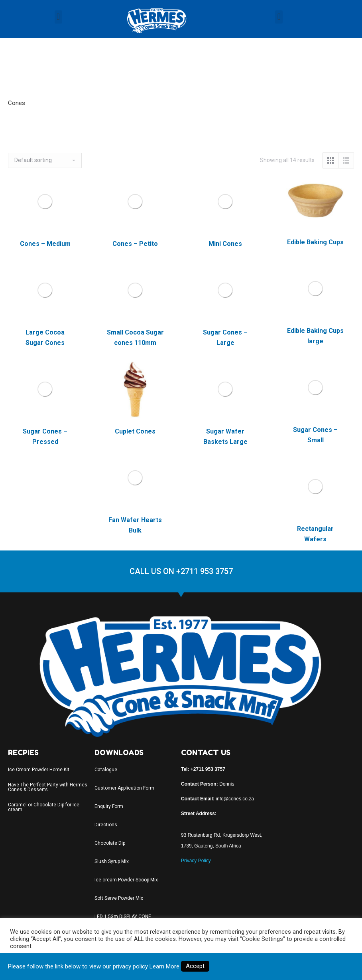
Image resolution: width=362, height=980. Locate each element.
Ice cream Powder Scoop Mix (126, 880)
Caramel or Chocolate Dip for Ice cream (44, 807)
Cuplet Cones (135, 431)
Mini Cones (225, 244)
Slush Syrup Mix (112, 861)
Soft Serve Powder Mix (119, 898)
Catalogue (106, 770)
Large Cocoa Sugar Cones (45, 338)
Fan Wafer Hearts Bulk (135, 525)
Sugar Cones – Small (315, 435)
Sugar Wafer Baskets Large (225, 437)
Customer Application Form (124, 788)
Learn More (164, 966)
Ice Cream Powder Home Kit (39, 770)
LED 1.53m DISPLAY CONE (123, 917)
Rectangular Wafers (315, 534)
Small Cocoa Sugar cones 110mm (135, 338)
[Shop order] (45, 160)
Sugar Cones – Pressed (45, 437)
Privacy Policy (196, 861)
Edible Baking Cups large (315, 336)
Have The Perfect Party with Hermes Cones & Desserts (48, 787)
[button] (58, 17)
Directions (106, 825)
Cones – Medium (45, 244)
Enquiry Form (109, 806)
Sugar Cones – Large (225, 338)
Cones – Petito (135, 244)
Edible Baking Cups (315, 242)
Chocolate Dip (110, 843)
